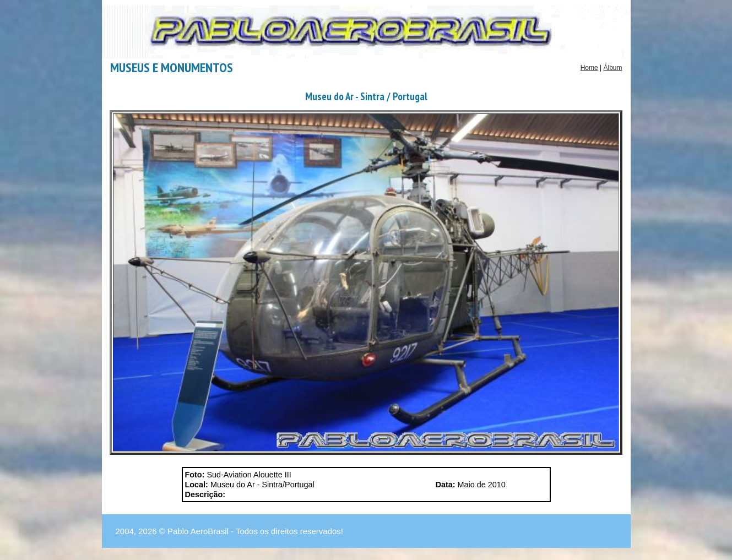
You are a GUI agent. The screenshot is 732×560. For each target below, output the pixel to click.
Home (589, 68)
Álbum (612, 68)
